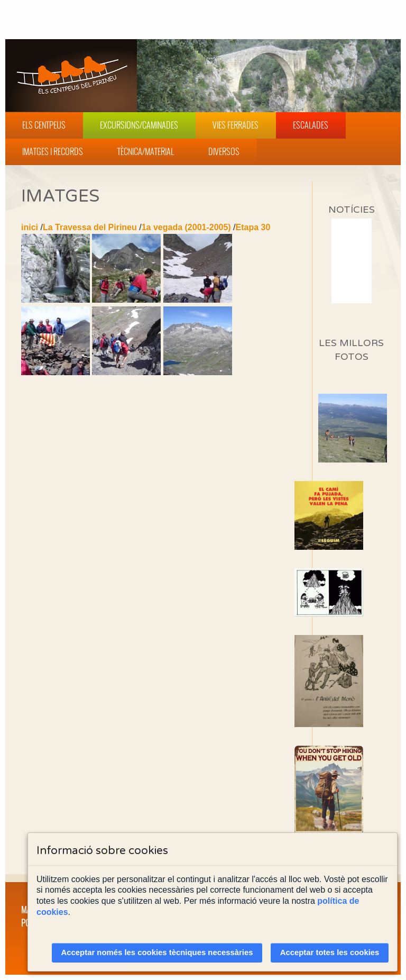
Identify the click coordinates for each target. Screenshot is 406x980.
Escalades (311, 125)
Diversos (224, 151)
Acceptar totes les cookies (330, 952)
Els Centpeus (44, 125)
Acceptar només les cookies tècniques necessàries (157, 952)
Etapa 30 (253, 227)
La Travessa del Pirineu (90, 227)
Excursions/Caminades (139, 125)
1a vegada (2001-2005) (186, 227)
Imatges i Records (53, 151)
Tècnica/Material (146, 151)
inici (30, 227)
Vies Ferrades (236, 125)
